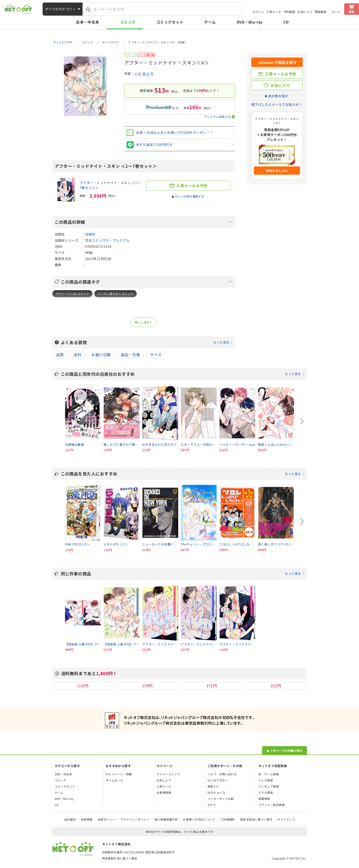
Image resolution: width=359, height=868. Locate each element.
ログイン (258, 12)
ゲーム (210, 22)
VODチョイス (216, 792)
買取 (352, 12)
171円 (212, 686)
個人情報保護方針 (166, 819)
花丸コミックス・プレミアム (107, 240)
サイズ (156, 355)
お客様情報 (164, 792)
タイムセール (114, 780)
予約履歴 (289, 12)
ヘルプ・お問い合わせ (222, 774)
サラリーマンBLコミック (72, 294)
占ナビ (212, 805)
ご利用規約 (228, 819)
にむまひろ (144, 74)
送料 (77, 355)
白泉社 (90, 234)
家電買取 (264, 799)
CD (286, 22)
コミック (128, 22)
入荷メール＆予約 (281, 74)
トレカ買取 (266, 780)
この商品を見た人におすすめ (183, 474)
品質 (60, 355)
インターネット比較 (221, 799)
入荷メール (274, 12)
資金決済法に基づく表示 (256, 819)
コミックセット (170, 22)
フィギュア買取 (269, 786)
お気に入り (305, 12)
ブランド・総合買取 (272, 805)
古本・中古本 (88, 22)
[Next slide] (302, 422)
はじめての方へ (218, 780)
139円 (147, 686)
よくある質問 (147, 342)
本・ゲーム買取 (269, 774)
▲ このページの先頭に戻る (284, 750)
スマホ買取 (266, 792)
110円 (83, 686)
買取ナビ (213, 786)
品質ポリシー (106, 819)
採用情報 (87, 819)
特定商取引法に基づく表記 (120, 858)
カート (336, 12)
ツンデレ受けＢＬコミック (116, 294)
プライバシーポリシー (135, 819)
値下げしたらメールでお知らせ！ (277, 104)
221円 (276, 686)
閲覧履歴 (321, 12)
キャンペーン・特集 (119, 774)
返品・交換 (130, 355)
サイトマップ (286, 819)
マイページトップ (168, 774)
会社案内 (70, 819)
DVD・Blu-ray (250, 22)
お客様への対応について (199, 819)
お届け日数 (101, 355)
